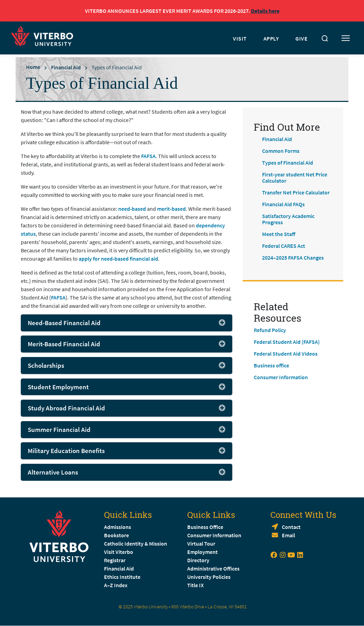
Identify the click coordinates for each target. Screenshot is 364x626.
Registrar (115, 560)
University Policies (209, 577)
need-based (132, 209)
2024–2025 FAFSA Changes (293, 258)
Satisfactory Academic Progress (288, 219)
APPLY (271, 38)
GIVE (301, 38)
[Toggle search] (325, 38)
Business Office (205, 527)
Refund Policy (270, 330)
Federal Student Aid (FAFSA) (287, 342)
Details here (265, 11)
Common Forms (281, 151)
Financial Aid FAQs (283, 204)
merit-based (171, 209)
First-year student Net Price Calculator (295, 177)
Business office (271, 365)
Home (33, 67)
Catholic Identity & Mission (136, 544)
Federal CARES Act (284, 246)
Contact (291, 527)
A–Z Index (116, 585)
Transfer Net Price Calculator (296, 192)
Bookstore (116, 535)
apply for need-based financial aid (118, 259)
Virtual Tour (201, 544)
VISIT (240, 38)
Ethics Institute (122, 577)
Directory (199, 560)
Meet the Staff (279, 234)
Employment (202, 552)
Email (288, 535)
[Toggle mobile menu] (346, 38)
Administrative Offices (213, 568)
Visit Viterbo (119, 552)
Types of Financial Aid (288, 163)
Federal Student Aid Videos (286, 354)
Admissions (118, 527)
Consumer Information (281, 377)
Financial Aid (66, 67)
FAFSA (148, 156)
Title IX (196, 585)
